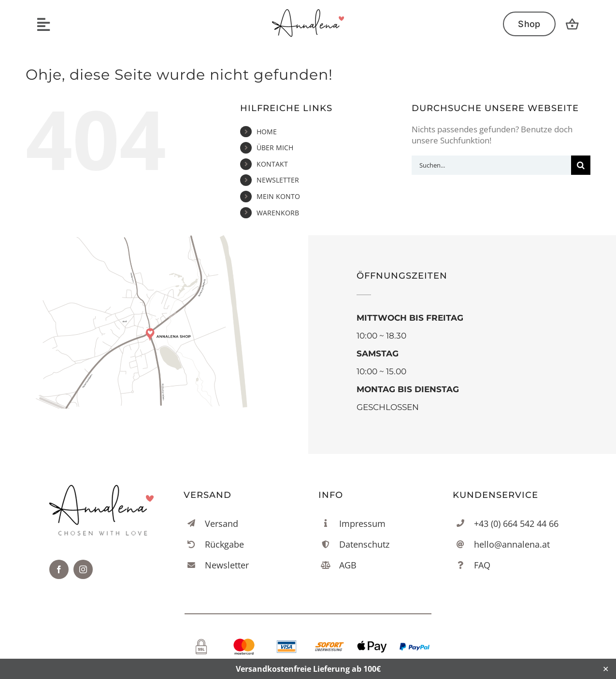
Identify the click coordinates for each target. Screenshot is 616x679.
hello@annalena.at (512, 544)
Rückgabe (224, 544)
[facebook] (59, 569)
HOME (267, 132)
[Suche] (581, 165)
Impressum (362, 523)
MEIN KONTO (278, 196)
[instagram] (83, 569)
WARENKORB (278, 213)
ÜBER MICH (275, 148)
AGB (348, 565)
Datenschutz (364, 544)
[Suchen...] (491, 165)
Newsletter (227, 565)
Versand (222, 523)
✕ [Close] (606, 669)
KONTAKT (272, 164)
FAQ (482, 565)
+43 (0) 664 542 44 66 (516, 523)
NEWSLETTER (278, 180)
